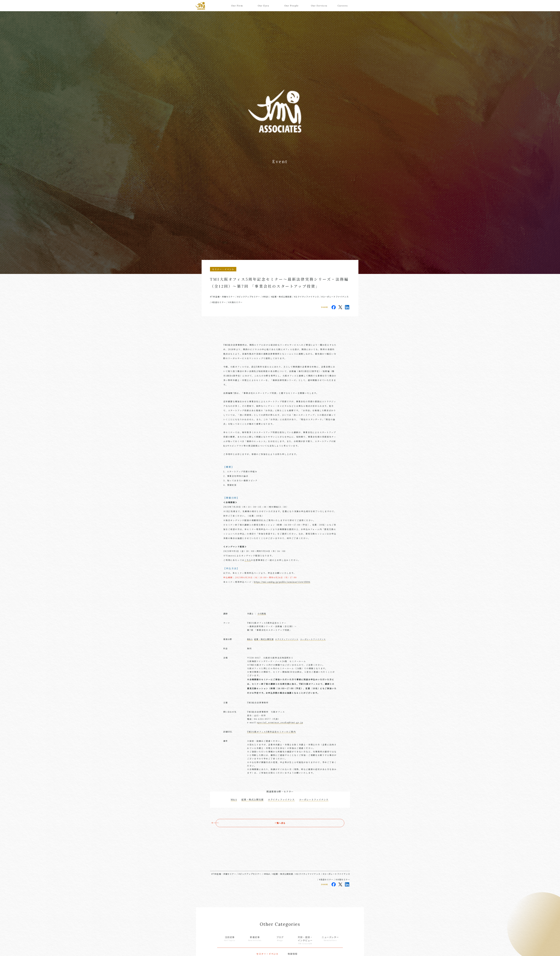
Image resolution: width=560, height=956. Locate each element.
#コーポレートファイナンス (335, 297)
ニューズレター (330, 939)
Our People (291, 6)
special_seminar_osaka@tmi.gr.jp (280, 722)
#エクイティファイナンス (307, 297)
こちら (248, 560)
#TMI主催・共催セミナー (222, 297)
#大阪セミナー (235, 302)
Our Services (318, 6)
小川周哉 (262, 614)
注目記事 (230, 939)
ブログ (280, 939)
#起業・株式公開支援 (281, 297)
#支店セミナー (219, 302)
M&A (250, 639)
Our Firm (237, 6)
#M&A (266, 297)
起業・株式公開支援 (264, 639)
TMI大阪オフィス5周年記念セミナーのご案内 (271, 732)
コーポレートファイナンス (313, 639)
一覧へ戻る (280, 823)
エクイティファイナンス (287, 639)
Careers (343, 6)
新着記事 (255, 939)
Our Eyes (263, 6)
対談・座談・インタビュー (305, 940)
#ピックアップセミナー (249, 297)
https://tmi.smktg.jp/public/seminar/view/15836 (282, 582)
